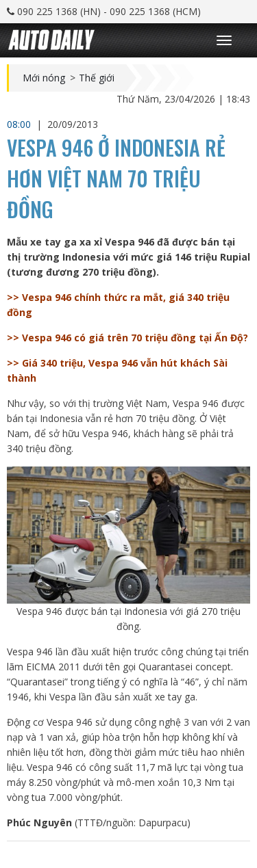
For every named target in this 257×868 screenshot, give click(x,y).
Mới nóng (44, 78)
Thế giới (97, 78)
